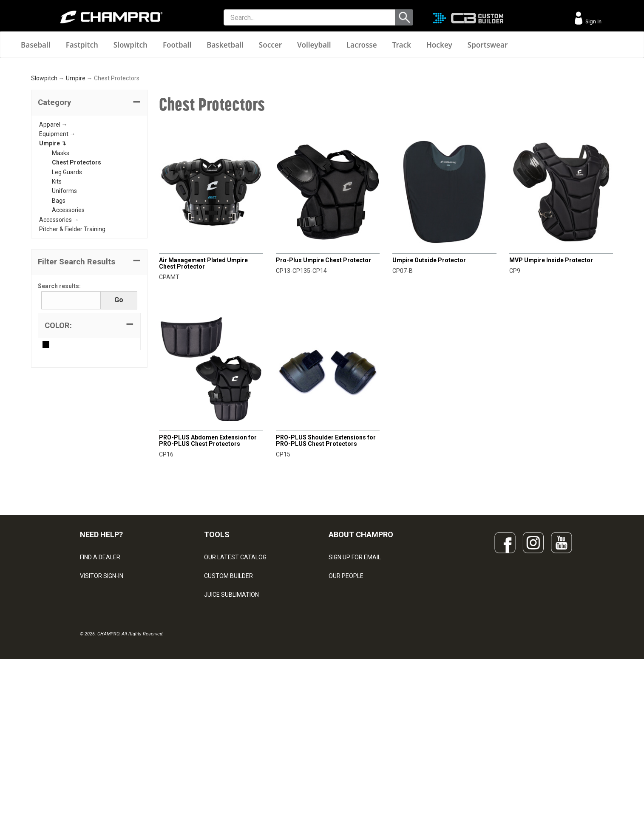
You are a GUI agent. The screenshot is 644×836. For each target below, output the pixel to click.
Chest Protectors (77, 270)
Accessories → (59, 327)
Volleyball (314, 45)
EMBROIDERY (222, 777)
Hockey (439, 45)
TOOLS (217, 642)
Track (402, 45)
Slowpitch (131, 45)
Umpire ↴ (53, 251)
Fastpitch (82, 45)
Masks (61, 261)
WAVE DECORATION (231, 721)
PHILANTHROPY (350, 721)
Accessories (68, 318)
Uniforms (64, 299)
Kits (57, 289)
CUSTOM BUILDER (228, 684)
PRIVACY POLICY (103, 740)
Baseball (36, 45)
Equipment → (57, 242)
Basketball (225, 45)
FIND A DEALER (100, 665)
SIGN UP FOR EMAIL (355, 665)
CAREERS (342, 740)
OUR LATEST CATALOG (235, 665)
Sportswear (488, 45)
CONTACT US (98, 703)
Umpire (76, 186)
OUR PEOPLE (346, 684)
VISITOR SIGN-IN (102, 684)
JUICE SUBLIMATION (231, 703)
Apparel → (53, 232)
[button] (89, 211)
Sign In (593, 21)
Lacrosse (362, 45)
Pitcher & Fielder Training (72, 337)
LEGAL (89, 721)
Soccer (270, 45)
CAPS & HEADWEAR (231, 759)
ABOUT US (343, 703)
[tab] (89, 211)
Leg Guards (67, 280)
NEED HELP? (101, 642)
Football (177, 45)
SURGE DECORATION (232, 740)
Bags (59, 309)
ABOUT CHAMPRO (361, 642)
